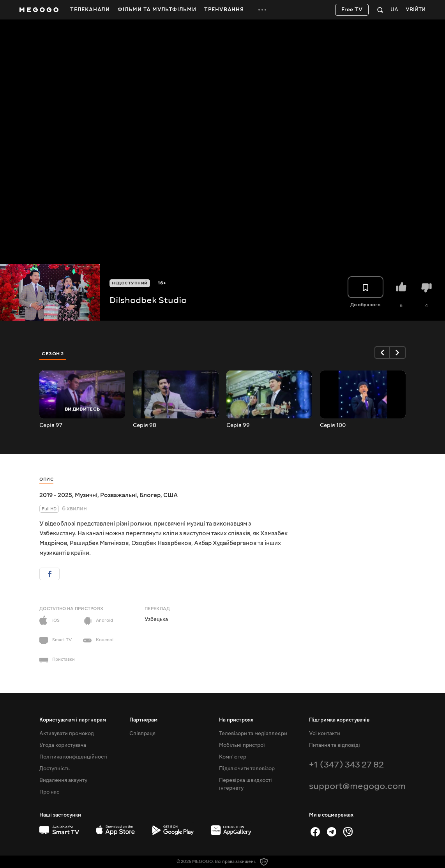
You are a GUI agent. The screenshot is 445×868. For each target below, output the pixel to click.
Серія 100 (333, 425)
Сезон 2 (53, 354)
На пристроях (236, 720)
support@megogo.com (357, 786)
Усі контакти (325, 734)
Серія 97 (51, 425)
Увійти (416, 10)
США (170, 495)
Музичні (86, 495)
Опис (46, 479)
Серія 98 (145, 425)
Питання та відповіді (335, 745)
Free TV (352, 10)
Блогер (150, 495)
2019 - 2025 (56, 495)
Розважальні (118, 495)
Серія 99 (238, 425)
